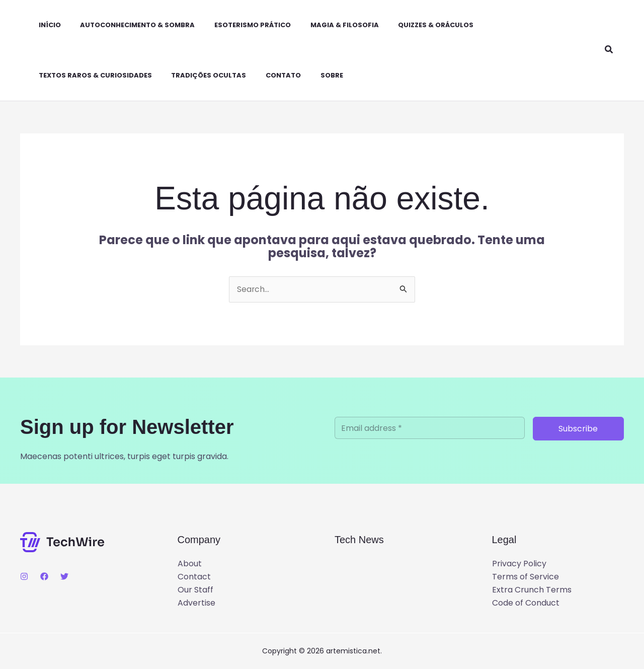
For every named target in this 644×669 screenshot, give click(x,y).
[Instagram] (24, 577)
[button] (609, 50)
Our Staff (195, 590)
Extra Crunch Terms (532, 590)
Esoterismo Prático (237, 25)
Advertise (196, 603)
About (190, 564)
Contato (268, 75)
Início (41, 25)
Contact (194, 577)
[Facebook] (44, 577)
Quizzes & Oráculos (414, 25)
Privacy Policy (519, 564)
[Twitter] (64, 577)
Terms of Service (526, 577)
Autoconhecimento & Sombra (126, 25)
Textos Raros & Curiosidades (87, 75)
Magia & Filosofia (326, 25)
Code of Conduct (526, 603)
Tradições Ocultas (197, 75)
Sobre (313, 75)
